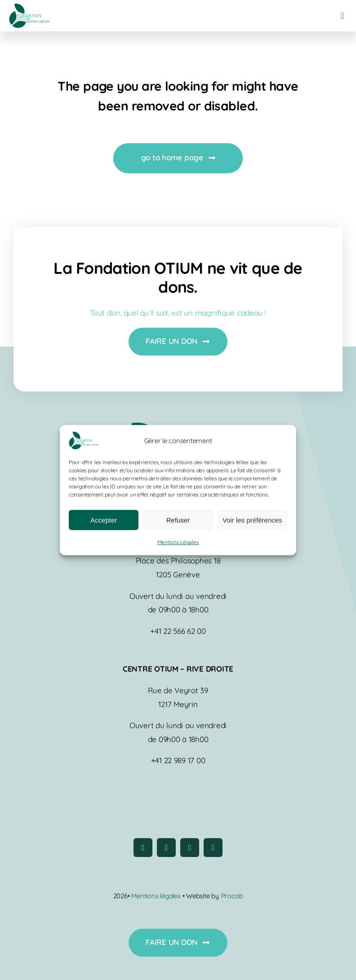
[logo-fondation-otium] (29, 7)
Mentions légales (157, 896)
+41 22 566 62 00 (178, 631)
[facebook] (143, 848)
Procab (232, 896)
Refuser (178, 520)
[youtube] (190, 848)
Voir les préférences (252, 520)
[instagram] (166, 848)
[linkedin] (213, 848)
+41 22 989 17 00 (178, 760)
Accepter (104, 520)
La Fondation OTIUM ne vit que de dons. (178, 277)
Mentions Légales (178, 542)
